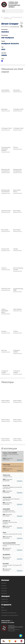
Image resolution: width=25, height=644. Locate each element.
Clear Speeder (5, 90)
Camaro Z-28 (5, 249)
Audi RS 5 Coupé (6, 211)
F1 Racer (16, 331)
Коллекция (5, 602)
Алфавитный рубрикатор (9, 613)
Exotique (4, 331)
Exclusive (4, 593)
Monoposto (16, 90)
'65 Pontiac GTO (6, 289)
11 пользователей (14, 27)
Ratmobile (4, 109)
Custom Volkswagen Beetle (5, 311)
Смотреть (20, 460)
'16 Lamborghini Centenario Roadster (6, 149)
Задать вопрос (6, 621)
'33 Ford (15, 147)
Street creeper (5, 401)
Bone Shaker (17, 211)
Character (4, 588)
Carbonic (4, 268)
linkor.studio (11, 631)
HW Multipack (8, 38)
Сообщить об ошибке (8, 622)
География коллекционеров (10, 615)
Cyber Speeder (17, 309)
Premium (4, 591)
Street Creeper (17, 401)
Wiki (3, 608)
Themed (4, 586)
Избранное (5, 599)
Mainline (4, 583)
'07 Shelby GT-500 (18, 109)
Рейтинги (4, 610)
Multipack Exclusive (10, 44)
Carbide (15, 249)
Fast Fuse (4, 350)
